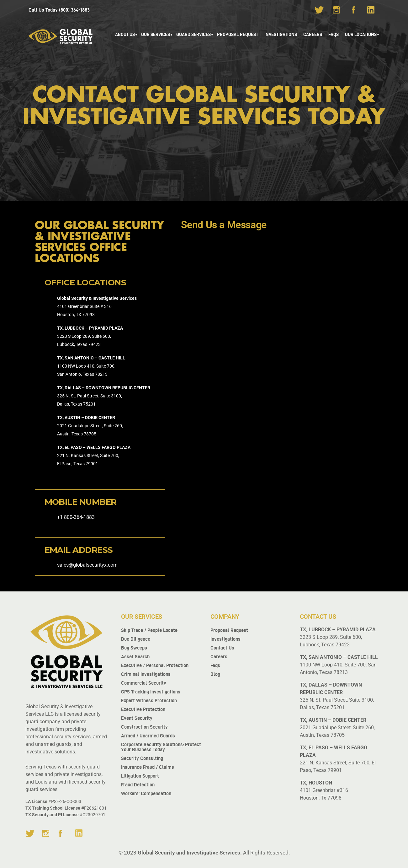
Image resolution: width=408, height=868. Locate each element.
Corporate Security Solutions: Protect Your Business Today (161, 747)
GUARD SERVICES (193, 35)
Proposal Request (238, 35)
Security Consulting (142, 758)
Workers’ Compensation (146, 793)
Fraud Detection (138, 785)
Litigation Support (140, 776)
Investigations (281, 35)
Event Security (137, 718)
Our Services (156, 35)
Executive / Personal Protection (155, 665)
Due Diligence (136, 639)
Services (128, 298)
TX (79, 315)
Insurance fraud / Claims (148, 767)
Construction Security (144, 727)
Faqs (215, 665)
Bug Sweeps (134, 648)
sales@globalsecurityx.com (87, 565)
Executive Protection (143, 709)
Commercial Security (144, 683)
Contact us (222, 648)
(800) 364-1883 (74, 10)
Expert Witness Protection (149, 701)
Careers (313, 35)
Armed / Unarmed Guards (148, 736)
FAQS (334, 35)
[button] (125, 35)
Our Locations (361, 35)
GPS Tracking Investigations (151, 692)
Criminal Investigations (146, 674)
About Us (125, 35)
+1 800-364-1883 (76, 517)
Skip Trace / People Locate (149, 630)
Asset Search (135, 657)
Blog (215, 674)
